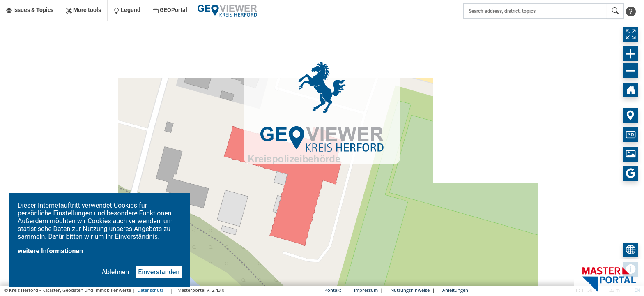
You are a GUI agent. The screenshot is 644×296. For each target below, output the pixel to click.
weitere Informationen (50, 251)
